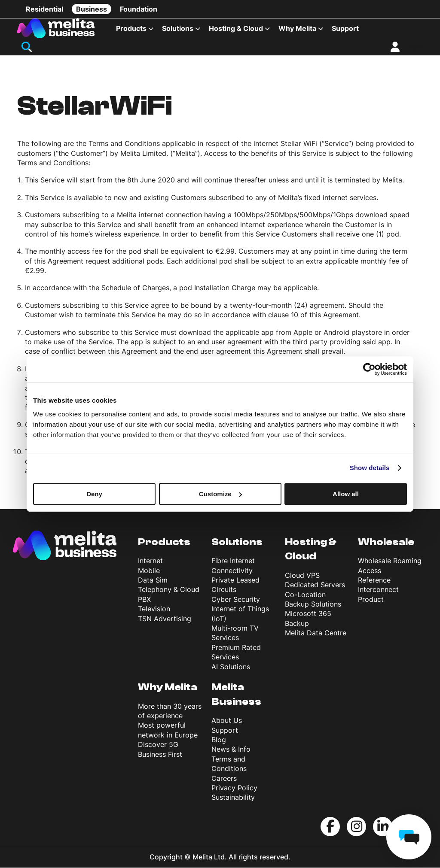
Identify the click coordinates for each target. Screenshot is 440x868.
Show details (370, 468)
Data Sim (153, 581)
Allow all (346, 494)
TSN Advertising (165, 619)
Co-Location (305, 595)
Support (345, 28)
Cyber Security (236, 600)
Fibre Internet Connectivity (233, 566)
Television (154, 610)
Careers (224, 779)
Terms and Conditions (229, 764)
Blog (219, 741)
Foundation (139, 9)
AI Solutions (231, 667)
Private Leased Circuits (235, 586)
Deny (94, 494)
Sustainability (233, 798)
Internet (150, 561)
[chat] (409, 837)
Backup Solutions (313, 605)
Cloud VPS (302, 576)
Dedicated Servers (315, 586)
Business (92, 9)
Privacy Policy (234, 789)
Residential (44, 9)
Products (131, 28)
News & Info (231, 750)
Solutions (178, 28)
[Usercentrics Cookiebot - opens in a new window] (369, 369)
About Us (227, 721)
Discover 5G (158, 745)
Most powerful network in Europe (168, 731)
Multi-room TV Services (235, 634)
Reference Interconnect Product (378, 590)
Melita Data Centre (316, 634)
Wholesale (386, 542)
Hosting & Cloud (236, 28)
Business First (160, 755)
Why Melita (297, 28)
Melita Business (236, 695)
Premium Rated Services (236, 653)
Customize (220, 494)
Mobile (149, 571)
